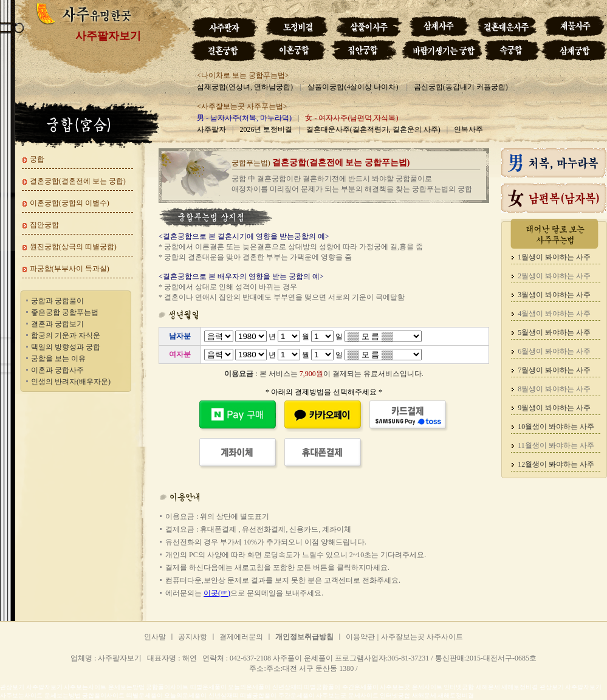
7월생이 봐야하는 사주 (554, 370)
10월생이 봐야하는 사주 (556, 427)
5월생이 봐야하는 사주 (554, 332)
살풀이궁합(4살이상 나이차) (353, 87)
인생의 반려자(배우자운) (71, 382)
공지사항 (193, 637)
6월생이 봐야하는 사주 (554, 351)
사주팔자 (211, 129)
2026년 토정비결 (266, 129)
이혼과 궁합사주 (57, 370)
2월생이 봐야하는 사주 (554, 276)
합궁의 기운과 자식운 (66, 335)
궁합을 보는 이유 (58, 359)
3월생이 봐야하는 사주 (554, 295)
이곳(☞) (217, 593)
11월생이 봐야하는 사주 (556, 445)
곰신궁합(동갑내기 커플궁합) (461, 87)
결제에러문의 (241, 637)
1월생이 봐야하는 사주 (554, 257)
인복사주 (468, 129)
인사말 (155, 637)
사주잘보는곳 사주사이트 (422, 637)
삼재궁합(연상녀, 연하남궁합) (245, 87)
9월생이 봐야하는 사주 (554, 408)
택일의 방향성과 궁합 (66, 347)
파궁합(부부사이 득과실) (70, 269)
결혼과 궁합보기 (57, 324)
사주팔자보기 (108, 36)
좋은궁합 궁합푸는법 (65, 312)
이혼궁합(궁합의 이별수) (70, 203)
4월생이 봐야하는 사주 (554, 314)
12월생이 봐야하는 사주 (556, 464)
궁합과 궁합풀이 (57, 301)
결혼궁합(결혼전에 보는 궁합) (78, 181)
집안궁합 (44, 225)
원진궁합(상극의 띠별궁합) (73, 247)
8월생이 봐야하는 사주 (554, 389)
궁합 (37, 159)
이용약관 (360, 637)
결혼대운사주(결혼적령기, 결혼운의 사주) (373, 129)
